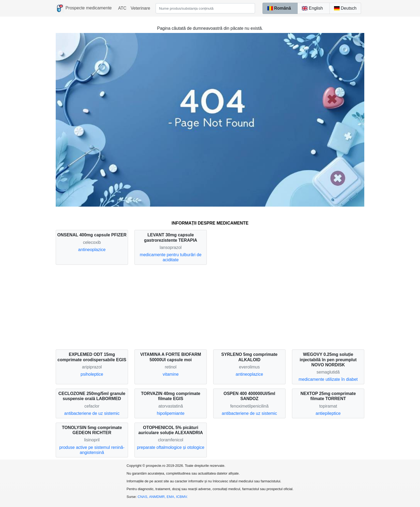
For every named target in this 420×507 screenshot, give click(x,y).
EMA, (171, 497)
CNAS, (143, 497)
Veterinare (140, 8)
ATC (122, 8)
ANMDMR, (158, 497)
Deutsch (345, 8)
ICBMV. (182, 497)
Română (279, 8)
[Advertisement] (210, 307)
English (312, 8)
